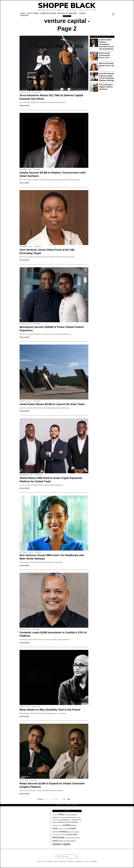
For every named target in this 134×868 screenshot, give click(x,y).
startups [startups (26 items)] (61, 841)
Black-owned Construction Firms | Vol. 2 (105, 55)
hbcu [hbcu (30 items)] (68, 829)
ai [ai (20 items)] (65, 815)
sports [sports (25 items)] (78, 838)
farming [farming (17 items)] (61, 826)
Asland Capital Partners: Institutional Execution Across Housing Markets (107, 44)
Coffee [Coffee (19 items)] (70, 820)
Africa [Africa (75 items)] (61, 814)
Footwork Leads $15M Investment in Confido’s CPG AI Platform (53, 634)
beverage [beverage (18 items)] (78, 817)
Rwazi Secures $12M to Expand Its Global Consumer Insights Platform (52, 785)
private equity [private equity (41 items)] (72, 834)
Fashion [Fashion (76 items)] (67, 825)
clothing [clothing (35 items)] (65, 820)
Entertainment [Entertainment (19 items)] (56, 826)
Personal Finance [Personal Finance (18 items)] (56, 835)
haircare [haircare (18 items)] (64, 829)
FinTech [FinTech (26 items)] (74, 825)
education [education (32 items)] (75, 822)
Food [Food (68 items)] (55, 828)
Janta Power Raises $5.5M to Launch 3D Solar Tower (52, 404)
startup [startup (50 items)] (55, 841)
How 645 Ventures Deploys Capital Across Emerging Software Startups (107, 77)
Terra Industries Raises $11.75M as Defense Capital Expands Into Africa (51, 97)
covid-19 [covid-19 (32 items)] (68, 822)
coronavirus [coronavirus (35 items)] (61, 822)
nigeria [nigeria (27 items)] (77, 832)
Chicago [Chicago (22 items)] (59, 820)
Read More (24, 106)
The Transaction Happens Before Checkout (106, 87)
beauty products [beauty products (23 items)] (71, 817)
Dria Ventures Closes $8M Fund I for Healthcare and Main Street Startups (52, 557)
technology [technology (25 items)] (67, 841)
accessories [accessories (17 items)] (55, 815)
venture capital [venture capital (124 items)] (61, 844)
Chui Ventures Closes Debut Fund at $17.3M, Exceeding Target (47, 251)
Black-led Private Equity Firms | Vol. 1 (107, 66)
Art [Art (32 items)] (71, 815)
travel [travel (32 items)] (73, 841)
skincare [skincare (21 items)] (73, 838)
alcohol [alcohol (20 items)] (67, 815)
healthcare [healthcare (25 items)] (55, 832)
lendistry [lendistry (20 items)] (69, 832)
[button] (76, 856)
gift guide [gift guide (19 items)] (60, 829)
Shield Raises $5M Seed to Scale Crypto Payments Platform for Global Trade (51, 480)
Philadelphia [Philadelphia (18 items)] (64, 835)
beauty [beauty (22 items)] (65, 817)
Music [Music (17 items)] (73, 832)
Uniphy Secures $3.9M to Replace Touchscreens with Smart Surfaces (52, 174)
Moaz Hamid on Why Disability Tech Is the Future (50, 710)
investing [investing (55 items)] (63, 832)
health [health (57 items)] (73, 828)
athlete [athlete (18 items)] (61, 817)
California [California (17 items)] (54, 820)
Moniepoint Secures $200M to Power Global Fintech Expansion (52, 329)
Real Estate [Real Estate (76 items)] (58, 837)
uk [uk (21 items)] (76, 841)
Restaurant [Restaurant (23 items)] (68, 838)
